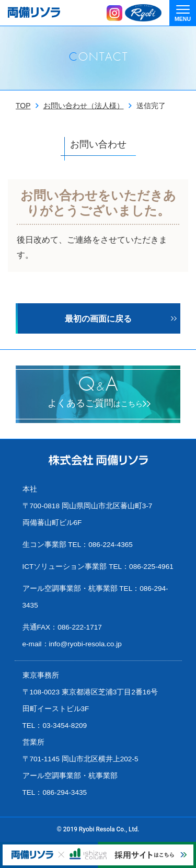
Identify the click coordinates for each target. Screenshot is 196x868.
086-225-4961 (151, 567)
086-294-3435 (65, 792)
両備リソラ (34, 12)
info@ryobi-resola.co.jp (85, 644)
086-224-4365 (111, 545)
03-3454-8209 (65, 726)
